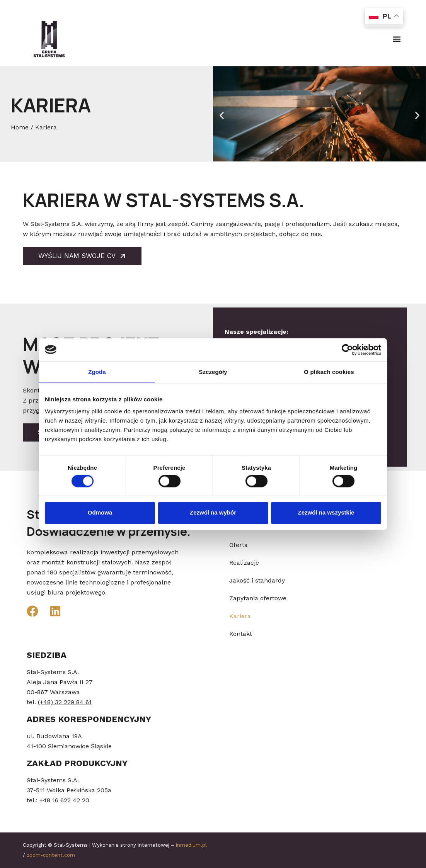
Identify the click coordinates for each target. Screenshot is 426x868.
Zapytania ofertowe (258, 598)
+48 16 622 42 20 (64, 800)
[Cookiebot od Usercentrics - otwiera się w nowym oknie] (347, 350)
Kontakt (241, 634)
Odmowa (100, 513)
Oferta (239, 545)
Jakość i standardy (257, 580)
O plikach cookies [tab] (329, 372)
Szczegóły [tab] (213, 372)
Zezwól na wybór (213, 513)
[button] (397, 39)
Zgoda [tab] (97, 372)
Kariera (240, 616)
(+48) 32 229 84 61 (65, 702)
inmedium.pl (191, 845)
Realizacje (244, 563)
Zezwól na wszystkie (326, 513)
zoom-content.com (51, 855)
